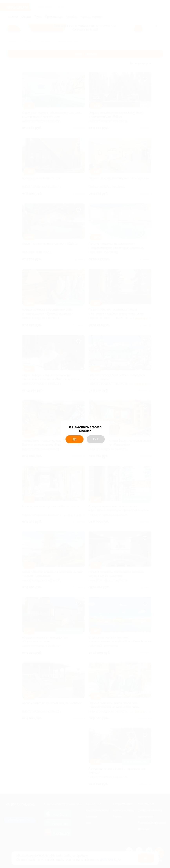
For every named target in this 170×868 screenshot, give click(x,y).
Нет (96, 439)
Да (75, 439)
